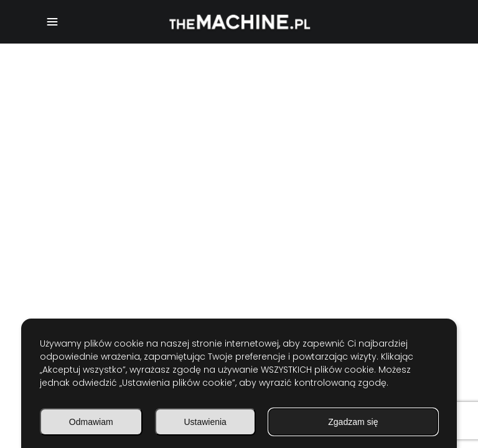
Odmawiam (91, 422)
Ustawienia (205, 422)
